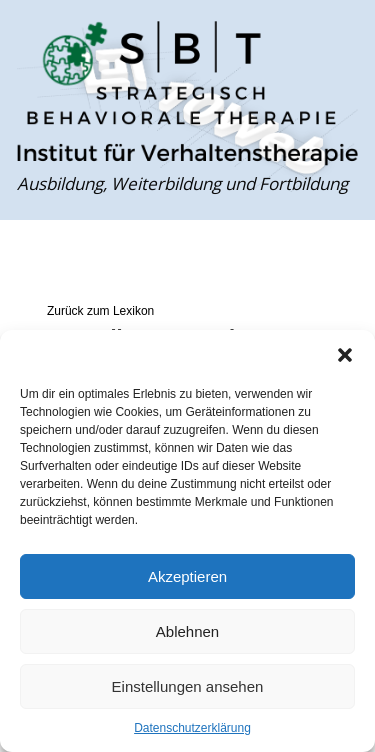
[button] (345, 355)
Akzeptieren (187, 576)
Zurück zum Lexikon (100, 311)
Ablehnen (187, 631)
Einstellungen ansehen (188, 686)
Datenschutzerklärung (192, 728)
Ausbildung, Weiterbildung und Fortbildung (182, 183)
